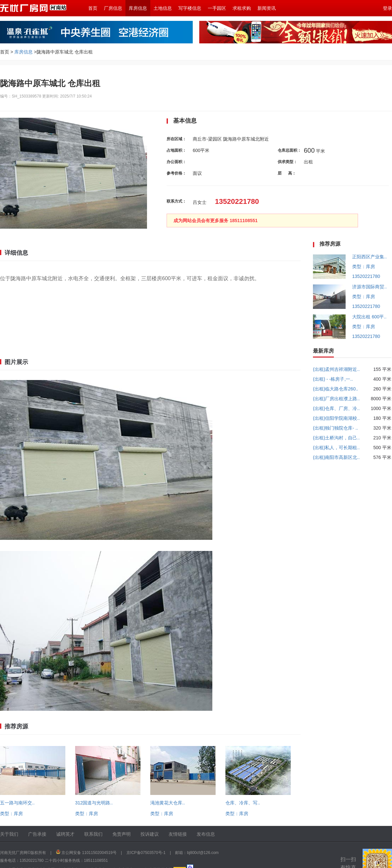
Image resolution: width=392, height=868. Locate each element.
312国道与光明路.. (94, 803)
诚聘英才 (65, 834)
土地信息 (163, 8)
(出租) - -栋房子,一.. (333, 379)
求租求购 (242, 8)
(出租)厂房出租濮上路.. (336, 399)
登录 (387, 8)
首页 (93, 8)
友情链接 (178, 834)
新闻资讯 (267, 8)
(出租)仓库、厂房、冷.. (336, 408)
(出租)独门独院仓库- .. (335, 428)
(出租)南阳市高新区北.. (336, 457)
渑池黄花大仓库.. (168, 803)
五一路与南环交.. (17, 803)
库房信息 (138, 8)
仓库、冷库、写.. (243, 803)
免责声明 (122, 834)
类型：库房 (11, 814)
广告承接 (37, 834)
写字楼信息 (190, 8)
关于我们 (9, 834)
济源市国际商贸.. (369, 287)
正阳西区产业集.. (369, 257)
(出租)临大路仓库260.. (335, 389)
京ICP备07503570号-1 (146, 853)
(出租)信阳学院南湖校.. (336, 418)
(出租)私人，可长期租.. (336, 448)
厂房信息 (113, 8)
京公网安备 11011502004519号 (89, 853)
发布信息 (206, 834)
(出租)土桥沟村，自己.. (336, 438)
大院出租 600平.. (369, 317)
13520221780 (366, 276)
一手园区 (217, 8)
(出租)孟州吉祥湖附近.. (336, 369)
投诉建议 (150, 834)
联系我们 (93, 834)
